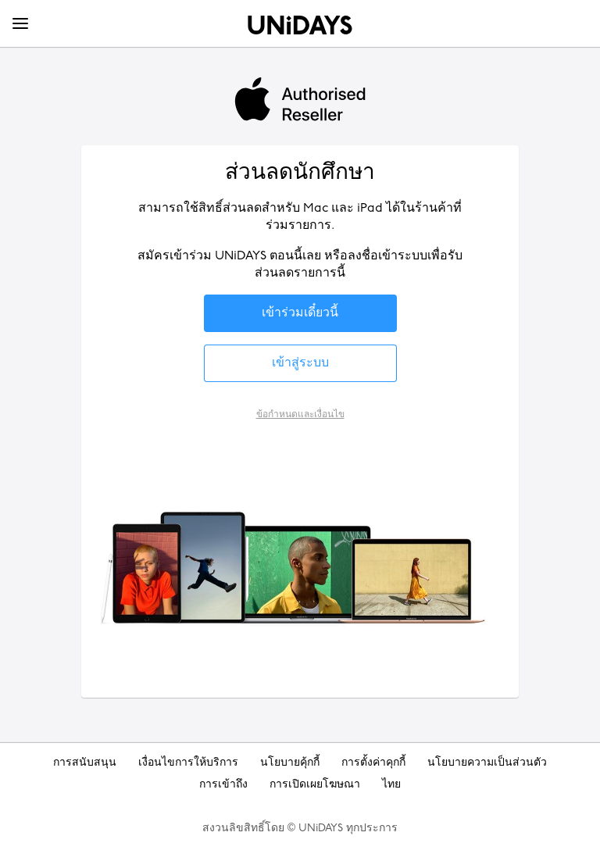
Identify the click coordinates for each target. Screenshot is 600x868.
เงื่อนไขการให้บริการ (188, 763)
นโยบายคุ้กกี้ (290, 763)
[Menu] (20, 24)
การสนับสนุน (85, 763)
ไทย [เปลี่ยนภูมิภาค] (391, 785)
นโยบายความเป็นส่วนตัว (487, 763)
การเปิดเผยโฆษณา (315, 785)
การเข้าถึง (223, 785)
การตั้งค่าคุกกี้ (373, 763)
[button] (300, 313)
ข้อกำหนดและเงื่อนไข (300, 414)
